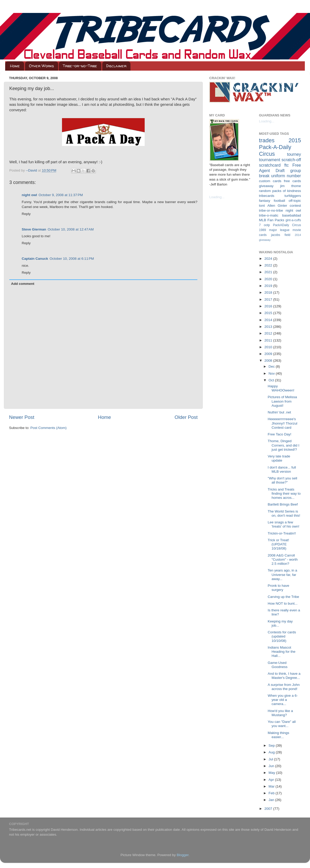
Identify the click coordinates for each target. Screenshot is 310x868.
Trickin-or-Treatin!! (282, 533)
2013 (269, 327)
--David (32, 170)
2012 (269, 333)
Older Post (186, 417)
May (272, 773)
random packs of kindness (280, 191)
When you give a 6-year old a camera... (283, 700)
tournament (270, 160)
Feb (272, 793)
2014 (269, 320)
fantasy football (272, 201)
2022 (269, 265)
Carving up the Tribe (283, 597)
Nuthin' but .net (279, 412)
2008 (269, 361)
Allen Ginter (277, 206)
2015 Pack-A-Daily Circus (280, 147)
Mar (272, 786)
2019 (269, 286)
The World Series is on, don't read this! (284, 513)
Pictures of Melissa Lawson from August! (282, 401)
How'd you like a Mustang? (280, 713)
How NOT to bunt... (282, 603)
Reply (26, 214)
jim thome (291, 186)
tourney (294, 154)
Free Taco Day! (279, 434)
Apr (272, 780)
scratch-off (291, 160)
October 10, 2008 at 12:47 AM (71, 229)
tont (262, 206)
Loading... (217, 197)
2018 (269, 292)
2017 (269, 299)
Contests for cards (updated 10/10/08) (282, 636)
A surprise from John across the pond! (284, 687)
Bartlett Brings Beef (283, 504)
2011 (269, 340)
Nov (272, 373)
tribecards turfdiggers (280, 196)
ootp (267, 225)
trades (267, 140)
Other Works (41, 66)
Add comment (23, 284)
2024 (269, 259)
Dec (272, 366)
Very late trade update (279, 458)
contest (295, 206)
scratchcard (270, 165)
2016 (269, 306)
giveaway (266, 186)
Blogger (183, 855)
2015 (269, 313)
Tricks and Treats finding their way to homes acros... (284, 494)
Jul (271, 759)
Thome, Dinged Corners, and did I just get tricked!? (283, 445)
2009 (269, 354)
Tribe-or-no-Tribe (80, 66)
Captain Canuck (35, 259)
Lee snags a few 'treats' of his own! (283, 524)
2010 (269, 347)
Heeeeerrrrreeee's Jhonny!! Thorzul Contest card (282, 423)
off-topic (295, 201)
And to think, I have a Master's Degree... (284, 676)
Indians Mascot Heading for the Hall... (281, 652)
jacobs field (281, 235)
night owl (29, 195)
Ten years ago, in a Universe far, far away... (282, 574)
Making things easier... (278, 735)
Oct (272, 380)
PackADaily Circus (287, 225)
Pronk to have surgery (278, 588)
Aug (272, 752)
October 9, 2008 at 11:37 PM (61, 195)
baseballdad (292, 215)
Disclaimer (116, 66)
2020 (269, 279)
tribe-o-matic (269, 215)
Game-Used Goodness (278, 665)
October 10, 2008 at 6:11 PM (72, 259)
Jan (272, 800)
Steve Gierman (34, 229)
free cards (292, 181)
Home (15, 66)
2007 (269, 809)
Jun (272, 766)
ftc (286, 165)
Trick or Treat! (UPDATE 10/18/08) (278, 544)
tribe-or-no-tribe (271, 210)
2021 (269, 272)
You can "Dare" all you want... (282, 724)
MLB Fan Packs (272, 220)
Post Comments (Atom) (49, 428)
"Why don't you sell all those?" (282, 480)
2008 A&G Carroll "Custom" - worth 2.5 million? (283, 559)
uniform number (286, 176)
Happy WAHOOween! (281, 388)
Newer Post (22, 417)
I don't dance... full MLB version (282, 469)
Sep (272, 745)
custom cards (270, 181)
